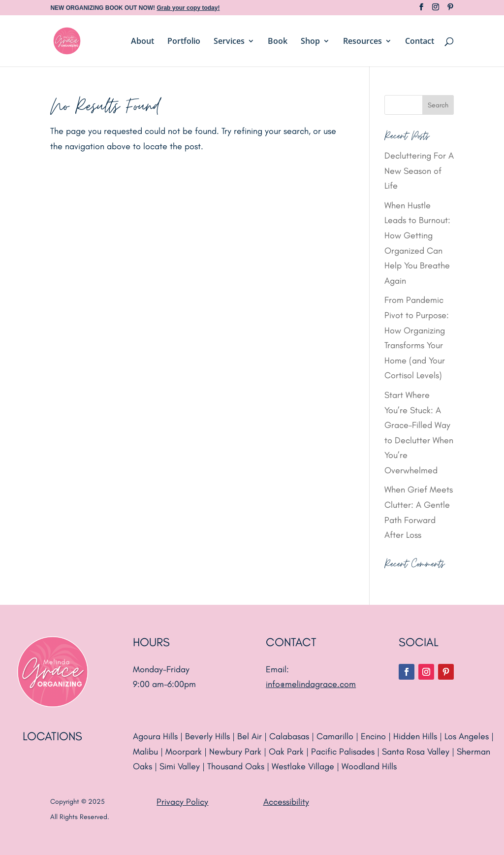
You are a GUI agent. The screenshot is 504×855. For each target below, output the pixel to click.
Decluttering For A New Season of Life (419, 171)
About (142, 42)
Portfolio (184, 42)
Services (229, 42)
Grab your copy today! (188, 8)
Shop (310, 42)
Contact (420, 42)
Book (278, 42)
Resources (362, 42)
